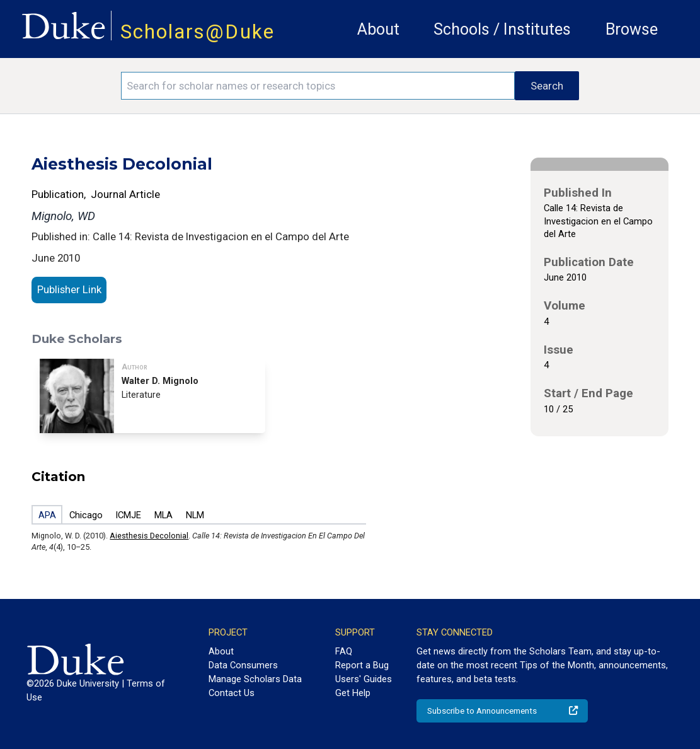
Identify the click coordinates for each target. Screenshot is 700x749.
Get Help (353, 693)
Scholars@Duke (198, 32)
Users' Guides (364, 679)
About (378, 29)
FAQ (344, 651)
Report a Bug (362, 665)
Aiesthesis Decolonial (149, 536)
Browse (632, 29)
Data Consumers (243, 665)
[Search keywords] (318, 86)
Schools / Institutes (502, 29)
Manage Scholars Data (255, 679)
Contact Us (232, 693)
